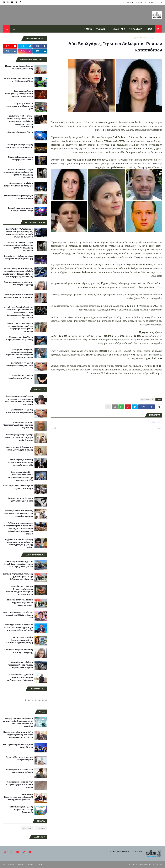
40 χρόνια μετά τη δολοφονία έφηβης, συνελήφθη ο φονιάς (19, 449)
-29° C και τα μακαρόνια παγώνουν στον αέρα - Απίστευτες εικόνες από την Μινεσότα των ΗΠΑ (20, 476)
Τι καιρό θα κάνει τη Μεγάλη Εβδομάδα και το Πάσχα (20, 209)
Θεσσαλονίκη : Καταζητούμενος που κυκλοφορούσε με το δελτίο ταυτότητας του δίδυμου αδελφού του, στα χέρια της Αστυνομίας (18, 273)
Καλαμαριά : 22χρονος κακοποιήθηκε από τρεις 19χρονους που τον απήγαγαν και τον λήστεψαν (19, 354)
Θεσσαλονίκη (27, 828)
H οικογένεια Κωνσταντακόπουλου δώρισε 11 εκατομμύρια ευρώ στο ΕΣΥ (18, 797)
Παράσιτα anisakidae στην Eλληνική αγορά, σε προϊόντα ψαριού (20, 785)
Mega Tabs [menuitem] (119, 29)
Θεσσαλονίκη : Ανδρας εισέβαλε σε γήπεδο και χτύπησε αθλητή (18, 257)
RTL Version (128, 2)
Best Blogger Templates (151, 864)
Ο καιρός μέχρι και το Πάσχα (20, 132)
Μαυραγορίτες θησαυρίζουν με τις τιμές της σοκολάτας (19, 67)
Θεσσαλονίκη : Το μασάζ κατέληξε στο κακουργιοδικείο (19, 364)
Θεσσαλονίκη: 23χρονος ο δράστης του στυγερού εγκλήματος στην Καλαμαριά (20, 677)
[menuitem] (158, 29)
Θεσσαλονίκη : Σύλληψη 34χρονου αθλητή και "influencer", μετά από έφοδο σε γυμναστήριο (19, 590)
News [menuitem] (150, 29)
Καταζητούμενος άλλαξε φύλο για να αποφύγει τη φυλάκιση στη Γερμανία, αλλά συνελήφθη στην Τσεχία (19, 400)
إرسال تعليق (157, 422)
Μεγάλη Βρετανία (140, 38)
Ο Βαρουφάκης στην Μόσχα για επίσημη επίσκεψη (18, 197)
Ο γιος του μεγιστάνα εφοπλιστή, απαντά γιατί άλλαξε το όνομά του (18, 615)
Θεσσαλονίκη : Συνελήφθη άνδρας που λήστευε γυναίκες (19, 338)
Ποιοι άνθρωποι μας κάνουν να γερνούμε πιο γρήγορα (19, 771)
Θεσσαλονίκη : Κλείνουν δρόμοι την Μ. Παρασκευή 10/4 (18, 80)
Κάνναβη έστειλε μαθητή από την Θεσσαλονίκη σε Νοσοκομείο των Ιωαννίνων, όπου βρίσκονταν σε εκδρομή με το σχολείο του (18, 312)
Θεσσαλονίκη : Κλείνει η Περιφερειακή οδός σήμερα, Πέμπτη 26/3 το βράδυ (20, 665)
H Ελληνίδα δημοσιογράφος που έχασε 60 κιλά (18, 746)
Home (159, 2)
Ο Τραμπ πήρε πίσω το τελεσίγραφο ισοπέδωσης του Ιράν (19, 106)
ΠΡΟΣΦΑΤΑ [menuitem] (137, 29)
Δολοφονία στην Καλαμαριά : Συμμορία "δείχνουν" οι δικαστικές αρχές (20, 603)
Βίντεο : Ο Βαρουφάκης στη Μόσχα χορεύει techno (20, 158)
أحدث (158, 428)
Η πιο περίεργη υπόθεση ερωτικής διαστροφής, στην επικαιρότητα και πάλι (20, 462)
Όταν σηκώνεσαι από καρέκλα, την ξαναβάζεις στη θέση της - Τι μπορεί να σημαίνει (18, 513)
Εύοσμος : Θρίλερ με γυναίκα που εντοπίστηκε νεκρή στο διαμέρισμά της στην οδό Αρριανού (20, 327)
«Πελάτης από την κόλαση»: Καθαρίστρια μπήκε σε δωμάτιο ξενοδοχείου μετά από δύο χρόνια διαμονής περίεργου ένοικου (18, 529)
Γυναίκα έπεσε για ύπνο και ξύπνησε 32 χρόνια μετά (20, 500)
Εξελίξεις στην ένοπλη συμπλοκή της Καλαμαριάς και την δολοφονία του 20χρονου (18, 577)
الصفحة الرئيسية (155, 38)
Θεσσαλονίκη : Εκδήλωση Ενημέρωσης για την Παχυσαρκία (21, 810)
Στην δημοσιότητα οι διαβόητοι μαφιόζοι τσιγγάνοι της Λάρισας (18, 296)
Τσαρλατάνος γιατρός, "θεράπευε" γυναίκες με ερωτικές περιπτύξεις (18, 425)
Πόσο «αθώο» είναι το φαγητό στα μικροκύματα (19, 758)
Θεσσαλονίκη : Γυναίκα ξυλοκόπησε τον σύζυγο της (20, 377)
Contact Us (141, 2)
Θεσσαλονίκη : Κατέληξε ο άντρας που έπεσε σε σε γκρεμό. (18, 185)
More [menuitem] (89, 29)
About (151, 2)
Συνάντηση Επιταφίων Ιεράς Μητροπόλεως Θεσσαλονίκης (19, 146)
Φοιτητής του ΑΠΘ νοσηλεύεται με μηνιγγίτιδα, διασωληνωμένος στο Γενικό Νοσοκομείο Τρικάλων (18, 723)
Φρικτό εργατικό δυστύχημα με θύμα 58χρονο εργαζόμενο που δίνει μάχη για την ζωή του (19, 564)
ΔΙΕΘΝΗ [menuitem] (102, 29)
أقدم (54, 428)
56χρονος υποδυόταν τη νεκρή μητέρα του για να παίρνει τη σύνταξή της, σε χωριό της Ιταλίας (19, 544)
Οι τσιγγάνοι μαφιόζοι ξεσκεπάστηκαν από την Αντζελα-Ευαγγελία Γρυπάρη (20, 640)
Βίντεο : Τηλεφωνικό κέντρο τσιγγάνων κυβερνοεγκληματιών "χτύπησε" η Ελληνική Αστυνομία (18, 174)
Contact (21, 864)
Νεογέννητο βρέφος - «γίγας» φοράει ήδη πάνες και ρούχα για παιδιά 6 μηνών (18, 437)
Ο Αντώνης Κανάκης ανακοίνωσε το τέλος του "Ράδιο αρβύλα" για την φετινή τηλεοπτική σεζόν (18, 627)
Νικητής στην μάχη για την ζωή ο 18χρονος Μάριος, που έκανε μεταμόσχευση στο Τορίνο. (18, 735)
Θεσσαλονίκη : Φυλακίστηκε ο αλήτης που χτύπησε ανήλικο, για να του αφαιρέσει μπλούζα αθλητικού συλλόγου (19, 233)
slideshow (41, 828)
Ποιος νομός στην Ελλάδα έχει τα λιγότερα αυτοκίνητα (18, 487)
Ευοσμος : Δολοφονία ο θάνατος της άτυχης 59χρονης (18, 284)
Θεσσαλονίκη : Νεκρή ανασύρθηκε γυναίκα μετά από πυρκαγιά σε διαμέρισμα (19, 94)
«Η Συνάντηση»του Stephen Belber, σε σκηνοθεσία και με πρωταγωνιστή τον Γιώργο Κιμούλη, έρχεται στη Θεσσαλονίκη (20, 121)
